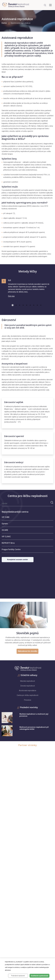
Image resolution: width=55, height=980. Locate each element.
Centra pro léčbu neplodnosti (28, 695)
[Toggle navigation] (50, 5)
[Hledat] (26, 503)
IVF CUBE (6, 517)
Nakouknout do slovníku (28, 651)
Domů (4, 23)
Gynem (5, 524)
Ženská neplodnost (28, 686)
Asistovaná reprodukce (21, 23)
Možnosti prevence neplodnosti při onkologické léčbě (34, 728)
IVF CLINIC (6, 536)
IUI (9, 280)
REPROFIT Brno (8, 543)
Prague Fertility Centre (11, 549)
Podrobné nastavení (18, 976)
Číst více (11, 296)
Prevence (28, 700)
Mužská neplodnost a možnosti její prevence (34, 715)
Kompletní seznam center (18, 560)
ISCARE (5, 530)
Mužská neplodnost (27, 681)
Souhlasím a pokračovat (39, 976)
